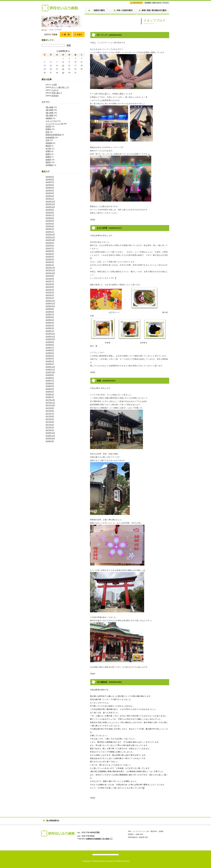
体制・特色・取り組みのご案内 (153, 6)
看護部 (48, 157)
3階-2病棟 (50, 115)
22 (63, 69)
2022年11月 (50, 237)
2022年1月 (50, 265)
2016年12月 (50, 433)
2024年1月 (50, 199)
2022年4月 (50, 257)
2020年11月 (50, 303)
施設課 (48, 146)
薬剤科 (48, 162)
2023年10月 (50, 207)
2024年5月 (50, 188)
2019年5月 (50, 353)
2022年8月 (50, 245)
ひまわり (55, 90)
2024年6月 (50, 185)
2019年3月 (50, 358)
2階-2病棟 (50, 110)
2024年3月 (50, 193)
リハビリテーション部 (54, 124)
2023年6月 (50, 218)
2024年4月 (50, 190)
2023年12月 (50, 201)
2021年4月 (50, 290)
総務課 (48, 160)
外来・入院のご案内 (123, 6)
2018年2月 (50, 394)
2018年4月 (50, 389)
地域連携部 (50, 138)
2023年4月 (50, 224)
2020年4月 (50, 323)
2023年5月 (50, 221)
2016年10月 (50, 438)
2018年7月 (50, 380)
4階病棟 (49, 118)
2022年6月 (50, 251)
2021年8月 (50, 279)
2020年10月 (50, 306)
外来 (47, 140)
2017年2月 (50, 427)
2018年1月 (50, 397)
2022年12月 (50, 234)
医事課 (48, 129)
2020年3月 (50, 325)
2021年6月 (50, 284)
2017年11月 (50, 403)
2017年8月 (50, 411)
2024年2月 (50, 196)
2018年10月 (50, 372)
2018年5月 (50, 386)
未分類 (48, 149)
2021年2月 (50, 295)
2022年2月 (50, 262)
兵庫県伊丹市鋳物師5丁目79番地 (98, 839)
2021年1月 (50, 298)
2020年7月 (50, 314)
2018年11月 (50, 369)
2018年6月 (50, 383)
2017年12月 (50, 400)
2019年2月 (50, 361)
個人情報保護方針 (53, 820)
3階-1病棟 (50, 113)
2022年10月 (50, 240)
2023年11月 (50, 204)
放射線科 (49, 143)
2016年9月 (50, 441)
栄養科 (48, 151)
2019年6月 (50, 350)
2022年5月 (50, 254)
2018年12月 (50, 367)
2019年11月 (50, 336)
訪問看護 (49, 165)
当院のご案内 (98, 6)
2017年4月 (50, 422)
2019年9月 (50, 342)
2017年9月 (50, 408)
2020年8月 (50, 312)
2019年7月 (50, 348)
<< (58, 51)
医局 (47, 132)
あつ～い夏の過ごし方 (60, 87)
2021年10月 (50, 273)
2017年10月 (50, 405)
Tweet (93, 219)
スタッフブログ (52, 121)
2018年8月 (50, 378)
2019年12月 (50, 334)
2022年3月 (50, 259)
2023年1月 (50, 232)
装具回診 (55, 96)
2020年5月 (50, 320)
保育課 (48, 126)
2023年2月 (50, 229)
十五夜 (54, 85)
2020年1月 (63, 51)
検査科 (48, 154)
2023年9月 (50, 210)
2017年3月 (50, 425)
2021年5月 (50, 287)
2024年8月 (50, 179)
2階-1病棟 (50, 107)
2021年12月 (50, 268)
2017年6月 (50, 416)
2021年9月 (50, 276)
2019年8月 (50, 345)
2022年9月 (50, 243)
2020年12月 (50, 301)
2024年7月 (50, 182)
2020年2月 (50, 328)
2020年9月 (50, 309)
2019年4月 (50, 356)
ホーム (44, 30)
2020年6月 (50, 317)
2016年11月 (50, 436)
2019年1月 (50, 364)
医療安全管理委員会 (53, 135)
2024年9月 (50, 177)
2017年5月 (50, 419)
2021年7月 (50, 281)
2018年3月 (50, 392)
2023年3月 (50, 226)
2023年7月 (50, 215)
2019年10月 (50, 339)
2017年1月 (50, 430)
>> (69, 51)
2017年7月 (50, 414)
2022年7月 (50, 248)
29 (63, 73)
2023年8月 (50, 212)
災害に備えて (57, 93)
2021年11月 (50, 270)
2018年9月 (50, 375)
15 (63, 65)
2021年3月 (50, 292)
